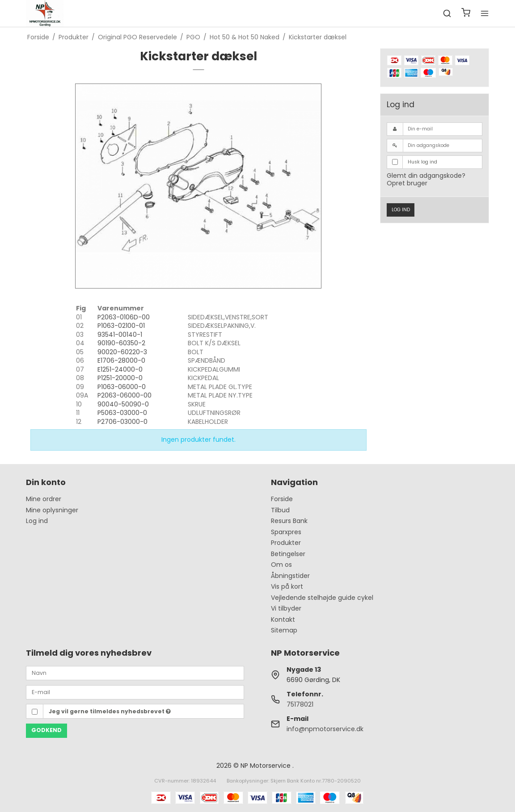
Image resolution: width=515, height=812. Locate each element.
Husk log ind (422, 162)
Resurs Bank (289, 521)
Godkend (46, 730)
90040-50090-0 (123, 404)
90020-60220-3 (122, 352)
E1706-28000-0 (121, 360)
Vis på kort (287, 586)
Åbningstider (290, 576)
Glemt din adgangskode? (426, 176)
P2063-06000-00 (125, 395)
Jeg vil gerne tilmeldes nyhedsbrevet (110, 711)
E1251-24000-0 (120, 369)
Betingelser (288, 554)
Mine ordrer (44, 499)
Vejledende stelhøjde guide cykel (322, 598)
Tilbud (280, 510)
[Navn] (135, 673)
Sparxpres (286, 532)
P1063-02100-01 (121, 326)
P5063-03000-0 (122, 413)
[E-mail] (135, 692)
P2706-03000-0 (122, 422)
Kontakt (283, 619)
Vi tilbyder (286, 608)
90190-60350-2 (121, 343)
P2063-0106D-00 (124, 317)
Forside (282, 499)
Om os (281, 565)
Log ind (401, 210)
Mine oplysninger (52, 510)
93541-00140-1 (120, 335)
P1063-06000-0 (122, 387)
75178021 (300, 704)
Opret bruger (407, 183)
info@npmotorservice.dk (325, 729)
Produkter (286, 543)
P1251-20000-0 (120, 378)
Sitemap (284, 630)
